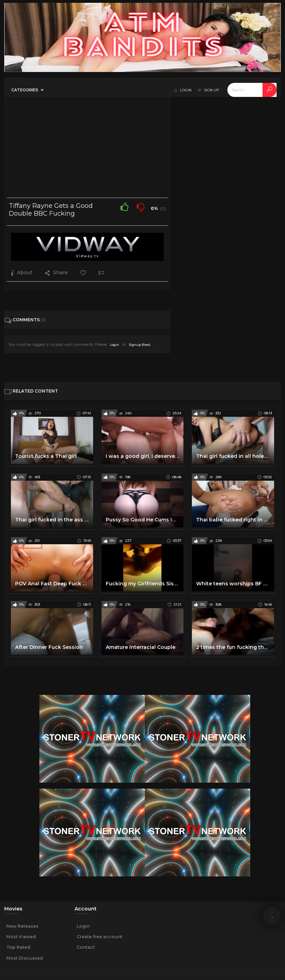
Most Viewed (21, 937)
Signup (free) (140, 345)
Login (115, 345)
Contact (86, 947)
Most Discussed (25, 958)
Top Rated (18, 947)
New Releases (22, 926)
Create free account (99, 937)
